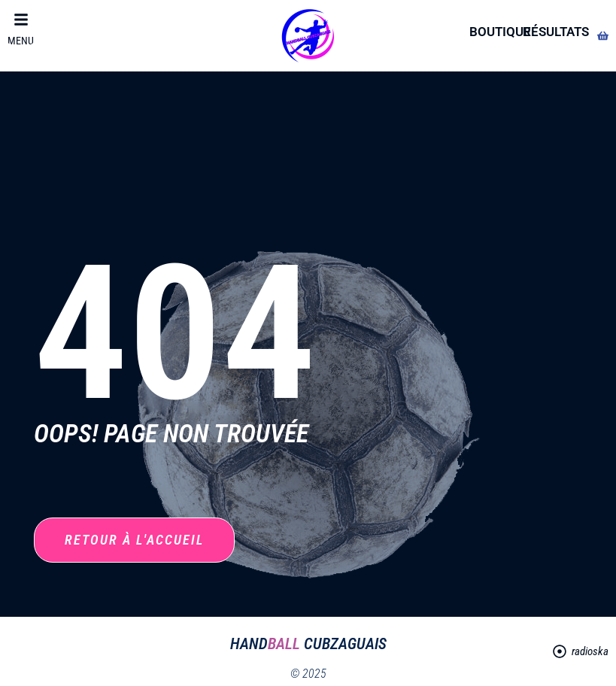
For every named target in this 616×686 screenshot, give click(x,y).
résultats (556, 32)
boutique (500, 32)
